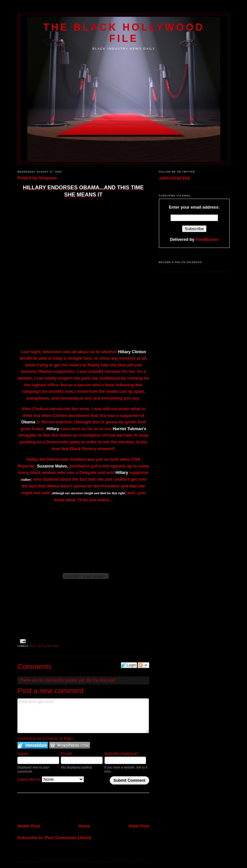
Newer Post (29, 826)
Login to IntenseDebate (33, 745)
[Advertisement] (55, 809)
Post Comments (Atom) (68, 838)
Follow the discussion (143, 665)
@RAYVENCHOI (174, 178)
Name (23, 754)
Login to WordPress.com (70, 745)
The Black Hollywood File (124, 33)
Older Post (139, 826)
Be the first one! (101, 680)
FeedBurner (207, 239)
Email (66, 754)
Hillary (53, 646)
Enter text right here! (83, 716)
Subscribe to (51, 779)
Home (84, 826)
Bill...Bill (38, 646)
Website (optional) (121, 754)
